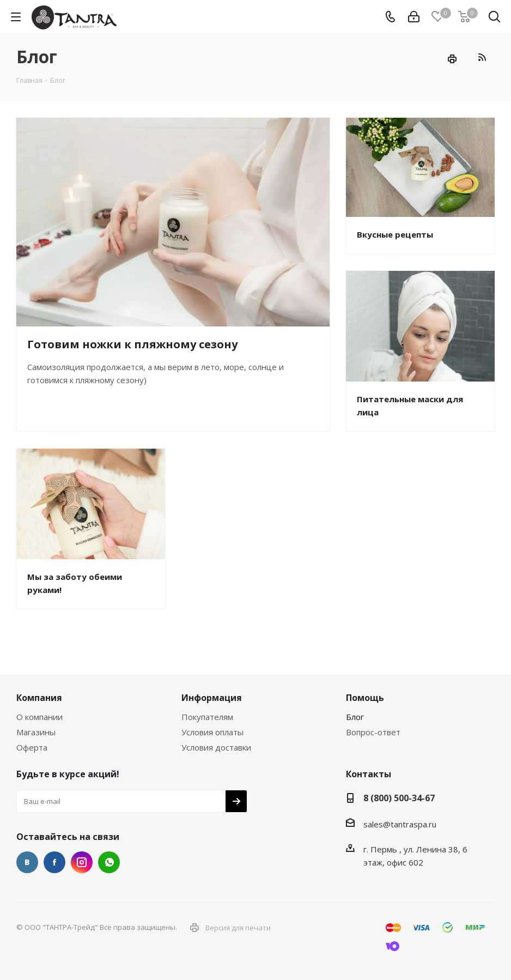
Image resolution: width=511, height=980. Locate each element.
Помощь (365, 698)
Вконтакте (27, 862)
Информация (212, 698)
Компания (39, 698)
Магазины (36, 732)
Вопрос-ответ (373, 732)
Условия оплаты (212, 732)
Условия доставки (216, 747)
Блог (355, 717)
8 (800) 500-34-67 (399, 798)
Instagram (82, 862)
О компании (39, 717)
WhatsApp (109, 862)
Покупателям (207, 717)
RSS (482, 57)
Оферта (32, 747)
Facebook (54, 862)
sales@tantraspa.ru (400, 824)
